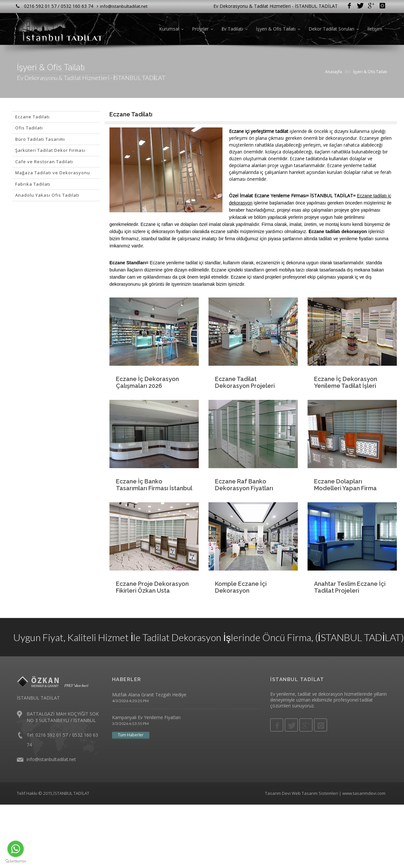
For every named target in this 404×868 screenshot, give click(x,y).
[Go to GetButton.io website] (16, 861)
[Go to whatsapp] (16, 849)
